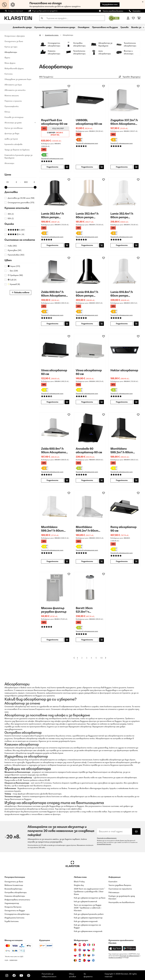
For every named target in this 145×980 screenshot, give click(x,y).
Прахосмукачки (12, 106)
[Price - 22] (12, 182)
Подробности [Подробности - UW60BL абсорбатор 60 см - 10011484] (87, 167)
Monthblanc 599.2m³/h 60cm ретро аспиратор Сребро (89, 529)
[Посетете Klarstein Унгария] (93, 950)
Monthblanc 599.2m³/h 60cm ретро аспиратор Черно (123, 450)
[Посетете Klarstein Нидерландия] (80, 960)
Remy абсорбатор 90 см (123, 529)
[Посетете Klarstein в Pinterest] (29, 975)
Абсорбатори (11, 52)
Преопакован (16, 255)
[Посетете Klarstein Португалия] (84, 960)
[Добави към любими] (69, 86)
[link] (55, 100)
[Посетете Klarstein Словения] (89, 960)
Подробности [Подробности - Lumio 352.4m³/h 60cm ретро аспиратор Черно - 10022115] (52, 245)
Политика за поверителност (107, 838)
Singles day (79, 885)
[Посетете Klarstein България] (89, 955)
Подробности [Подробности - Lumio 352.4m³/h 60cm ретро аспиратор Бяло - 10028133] (122, 245)
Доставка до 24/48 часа (21, 198)
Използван (15, 250)
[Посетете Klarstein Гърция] (93, 960)
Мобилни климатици (14, 885)
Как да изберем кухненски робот (89, 914)
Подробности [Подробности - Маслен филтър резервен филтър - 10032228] (52, 640)
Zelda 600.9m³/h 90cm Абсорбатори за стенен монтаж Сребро (55, 450)
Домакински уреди (52, 35)
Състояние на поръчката (120, 889)
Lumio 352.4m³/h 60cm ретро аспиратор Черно (54, 215)
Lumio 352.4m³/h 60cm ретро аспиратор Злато (89, 215)
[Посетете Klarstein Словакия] (84, 950)
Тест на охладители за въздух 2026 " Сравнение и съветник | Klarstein (88, 908)
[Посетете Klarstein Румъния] (84, 955)
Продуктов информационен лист (52, 158)
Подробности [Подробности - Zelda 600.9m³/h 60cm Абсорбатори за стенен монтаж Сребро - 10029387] (52, 324)
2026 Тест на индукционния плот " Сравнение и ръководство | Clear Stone (89, 891)
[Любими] (133, 18)
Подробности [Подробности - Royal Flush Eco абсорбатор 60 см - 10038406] (52, 167)
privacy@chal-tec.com (104, 844)
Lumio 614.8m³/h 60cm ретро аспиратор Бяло (122, 294)
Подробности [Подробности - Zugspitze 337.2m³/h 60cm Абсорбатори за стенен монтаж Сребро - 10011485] (122, 167)
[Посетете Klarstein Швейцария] (84, 945)
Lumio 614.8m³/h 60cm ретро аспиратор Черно (88, 294)
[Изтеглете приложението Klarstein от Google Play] (129, 948)
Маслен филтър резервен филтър (54, 610)
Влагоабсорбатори (13, 889)
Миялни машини (12, 96)
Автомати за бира (13, 85)
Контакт (137, 11)
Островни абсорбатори (16, 892)
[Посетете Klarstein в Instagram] (7, 975)
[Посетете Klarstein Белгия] (75, 960)
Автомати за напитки (15, 90)
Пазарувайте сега (110, 4)
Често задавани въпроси (113, 11)
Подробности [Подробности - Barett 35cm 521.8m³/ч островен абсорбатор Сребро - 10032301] (87, 640)
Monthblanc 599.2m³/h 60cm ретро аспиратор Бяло (54, 529)
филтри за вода (12, 133)
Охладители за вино (14, 882)
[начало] (42, 35)
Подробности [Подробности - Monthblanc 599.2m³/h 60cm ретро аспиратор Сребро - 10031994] (87, 561)
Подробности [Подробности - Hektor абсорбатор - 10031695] (122, 402)
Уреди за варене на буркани (17, 150)
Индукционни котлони (14, 918)
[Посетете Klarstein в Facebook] (14, 975)
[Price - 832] (29, 182)
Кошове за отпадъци (14, 117)
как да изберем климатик (86, 901)
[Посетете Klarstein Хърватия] (80, 955)
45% (11, 214)
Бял (13, 271)
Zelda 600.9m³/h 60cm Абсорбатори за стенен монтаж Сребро (55, 294)
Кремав (14, 284)
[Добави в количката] (67, 167)
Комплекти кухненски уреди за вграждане (19, 156)
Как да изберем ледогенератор (88, 918)
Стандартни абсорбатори (17, 914)
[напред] (143, 27)
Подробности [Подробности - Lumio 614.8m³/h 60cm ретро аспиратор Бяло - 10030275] (122, 324)
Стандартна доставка (21, 203)
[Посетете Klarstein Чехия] (89, 950)
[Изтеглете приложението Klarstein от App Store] (115, 948)
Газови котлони (12, 921)
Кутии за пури (11, 47)
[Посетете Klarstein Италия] (93, 945)
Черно (14, 266)
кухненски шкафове (13, 144)
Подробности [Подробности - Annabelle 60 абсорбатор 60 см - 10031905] (87, 480)
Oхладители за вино (14, 41)
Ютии (7, 112)
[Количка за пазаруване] (139, 18)
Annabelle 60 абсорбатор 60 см (89, 450)
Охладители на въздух (15, 910)
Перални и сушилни (13, 101)
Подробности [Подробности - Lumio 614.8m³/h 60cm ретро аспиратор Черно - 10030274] (87, 324)
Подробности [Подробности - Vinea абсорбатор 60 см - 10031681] (52, 402)
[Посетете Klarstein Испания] (75, 950)
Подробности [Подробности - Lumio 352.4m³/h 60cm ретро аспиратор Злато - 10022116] (87, 245)
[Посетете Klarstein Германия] (75, 945)
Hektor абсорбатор (124, 370)
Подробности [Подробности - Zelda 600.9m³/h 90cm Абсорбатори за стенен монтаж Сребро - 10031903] (52, 480)
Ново (12, 246)
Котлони (9, 74)
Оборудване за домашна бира (18, 79)
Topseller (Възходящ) (129, 77)
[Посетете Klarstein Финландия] (93, 955)
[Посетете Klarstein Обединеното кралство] (80, 950)
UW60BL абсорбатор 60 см (89, 122)
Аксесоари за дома (13, 123)
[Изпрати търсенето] (42, 18)
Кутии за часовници (14, 128)
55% (11, 218)
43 (101, 658)
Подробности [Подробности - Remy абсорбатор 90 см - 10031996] (122, 561)
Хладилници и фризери (15, 36)
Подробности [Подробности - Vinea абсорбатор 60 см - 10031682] (87, 402)
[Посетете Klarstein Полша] (75, 955)
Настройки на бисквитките (122, 902)
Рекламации (114, 892)
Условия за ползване (115, 958)
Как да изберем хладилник (86, 921)
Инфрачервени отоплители (17, 900)
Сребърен (15, 275)
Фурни (7, 58)
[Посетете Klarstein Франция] (89, 945)
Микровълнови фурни (14, 68)
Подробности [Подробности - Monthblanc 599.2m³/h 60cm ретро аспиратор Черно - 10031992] (122, 480)
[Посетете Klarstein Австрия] (80, 945)
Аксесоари (9, 163)
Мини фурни (10, 63)
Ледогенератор (12, 903)
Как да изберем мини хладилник (88, 931)
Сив (12, 280)
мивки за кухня (11, 139)
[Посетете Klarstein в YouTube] (21, 975)
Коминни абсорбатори (15, 896)
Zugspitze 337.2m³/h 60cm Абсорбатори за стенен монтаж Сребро (124, 122)
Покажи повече (21, 292)
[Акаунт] (128, 18)
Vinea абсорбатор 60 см (54, 372)
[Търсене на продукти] (72, 18)
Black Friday (79, 882)
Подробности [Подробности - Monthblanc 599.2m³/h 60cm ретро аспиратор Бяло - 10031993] (52, 561)
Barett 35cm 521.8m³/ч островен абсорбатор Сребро (85, 610)
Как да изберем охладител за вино (90, 898)
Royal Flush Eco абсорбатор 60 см (54, 122)
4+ (16, 234)
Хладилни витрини (13, 907)
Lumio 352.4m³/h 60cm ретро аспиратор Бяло (122, 215)
